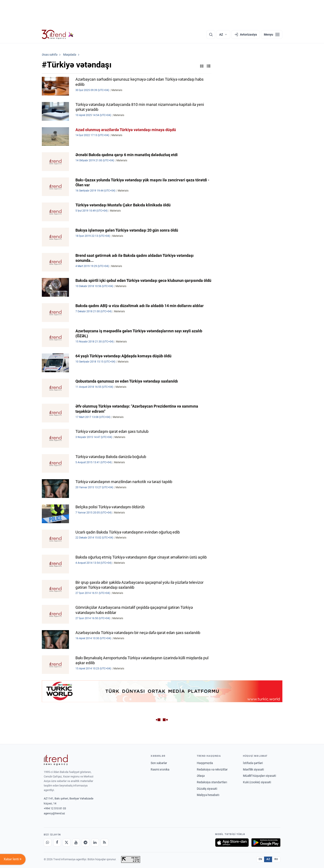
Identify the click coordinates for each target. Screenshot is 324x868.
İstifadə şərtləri (253, 763)
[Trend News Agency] (56, 760)
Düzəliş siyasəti (207, 789)
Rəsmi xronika (160, 769)
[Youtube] (76, 843)
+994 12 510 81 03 (55, 808)
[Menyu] (272, 35)
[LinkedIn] (95, 843)
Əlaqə (201, 776)
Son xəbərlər (159, 763)
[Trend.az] (58, 35)
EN (260, 859)
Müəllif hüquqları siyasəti (259, 776)
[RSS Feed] (105, 843)
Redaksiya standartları (212, 782)
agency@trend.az (54, 813)
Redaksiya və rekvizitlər (212, 769)
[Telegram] (86, 843)
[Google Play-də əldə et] (266, 843)
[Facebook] (57, 843)
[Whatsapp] (48, 843)
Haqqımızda (205, 763)
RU (276, 859)
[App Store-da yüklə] (232, 843)
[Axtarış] (211, 35)
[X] (67, 843)
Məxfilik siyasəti (253, 769)
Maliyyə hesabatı (208, 795)
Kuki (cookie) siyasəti (257, 782)
